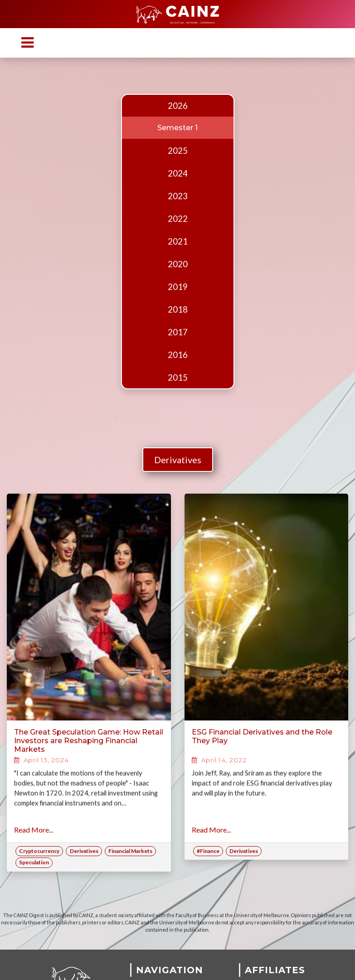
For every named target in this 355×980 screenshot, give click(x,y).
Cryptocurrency (39, 851)
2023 (178, 196)
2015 (178, 377)
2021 (178, 241)
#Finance (208, 851)
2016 (178, 355)
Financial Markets (130, 851)
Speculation (34, 862)
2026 (178, 106)
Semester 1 (177, 128)
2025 (178, 151)
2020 (178, 264)
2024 (178, 173)
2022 (178, 219)
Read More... (34, 830)
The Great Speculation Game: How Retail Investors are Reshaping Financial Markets (89, 741)
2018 (178, 309)
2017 (178, 332)
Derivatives (178, 460)
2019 (178, 287)
